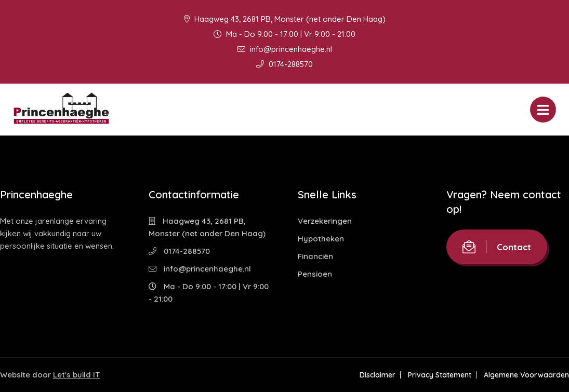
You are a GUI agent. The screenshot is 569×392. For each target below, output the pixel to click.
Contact (497, 247)
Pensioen (315, 274)
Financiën (315, 256)
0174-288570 (284, 64)
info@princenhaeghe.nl (285, 49)
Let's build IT (76, 375)
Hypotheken (321, 239)
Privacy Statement (440, 375)
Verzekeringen (325, 221)
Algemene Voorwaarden (526, 375)
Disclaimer (378, 375)
